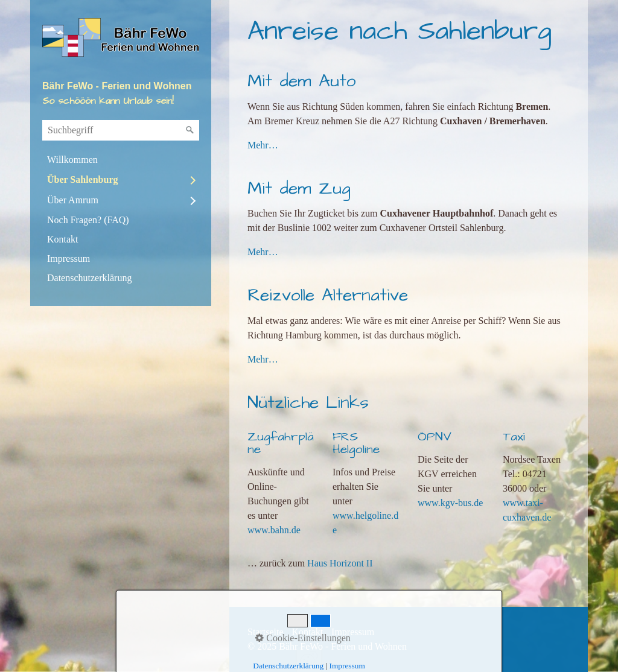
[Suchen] (190, 130)
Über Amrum (73, 200)
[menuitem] (121, 160)
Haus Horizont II (340, 563)
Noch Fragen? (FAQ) (88, 220)
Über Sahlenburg (83, 179)
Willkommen (72, 160)
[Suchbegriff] (121, 130)
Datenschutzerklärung (89, 278)
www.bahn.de (274, 530)
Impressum (68, 258)
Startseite (266, 632)
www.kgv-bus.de (450, 503)
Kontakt (63, 239)
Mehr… (263, 145)
